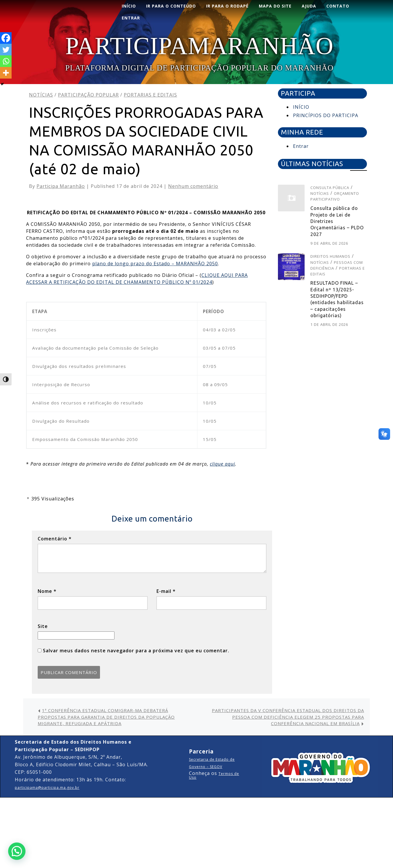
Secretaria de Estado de (212, 759)
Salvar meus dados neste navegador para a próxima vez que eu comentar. (136, 651)
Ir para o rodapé (227, 6)
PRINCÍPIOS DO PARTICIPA (326, 115)
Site (43, 626)
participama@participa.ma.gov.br (47, 788)
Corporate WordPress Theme (181, 806)
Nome (47, 591)
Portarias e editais (150, 95)
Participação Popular (88, 95)
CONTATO (338, 6)
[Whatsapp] (6, 61)
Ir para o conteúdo (171, 6)
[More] (6, 73)
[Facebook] (6, 38)
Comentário (55, 539)
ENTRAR (131, 18)
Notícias (41, 95)
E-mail (166, 591)
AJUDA (309, 6)
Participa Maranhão (61, 186)
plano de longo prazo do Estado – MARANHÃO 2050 (155, 264)
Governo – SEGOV (206, 767)
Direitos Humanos (330, 256)
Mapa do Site (275, 6)
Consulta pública (330, 188)
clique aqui (222, 464)
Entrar (301, 146)
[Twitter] (6, 50)
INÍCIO (129, 6)
